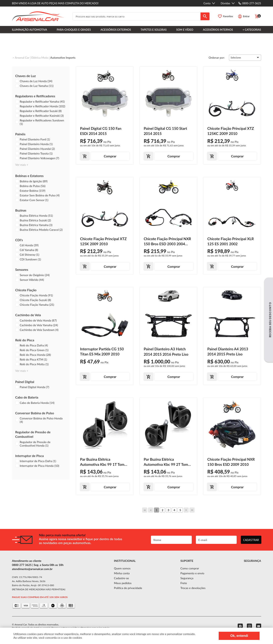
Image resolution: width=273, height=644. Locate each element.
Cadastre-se (121, 578)
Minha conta (122, 573)
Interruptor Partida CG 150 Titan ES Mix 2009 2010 (102, 351)
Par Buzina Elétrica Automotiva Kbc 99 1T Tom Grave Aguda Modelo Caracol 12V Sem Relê (104, 462)
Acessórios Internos (218, 30)
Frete (184, 583)
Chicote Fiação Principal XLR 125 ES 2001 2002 (231, 241)
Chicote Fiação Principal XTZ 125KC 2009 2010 (231, 131)
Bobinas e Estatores (30, 176)
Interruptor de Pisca (30, 456)
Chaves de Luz (26, 76)
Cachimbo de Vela (28, 315)
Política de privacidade (128, 588)
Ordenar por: (217, 57)
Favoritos (228, 16)
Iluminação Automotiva (30, 30)
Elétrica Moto (40, 58)
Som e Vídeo (185, 30)
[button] (245, 58)
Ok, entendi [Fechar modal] (239, 636)
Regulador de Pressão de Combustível (33, 434)
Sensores (22, 269)
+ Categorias (252, 30)
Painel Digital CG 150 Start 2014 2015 (165, 131)
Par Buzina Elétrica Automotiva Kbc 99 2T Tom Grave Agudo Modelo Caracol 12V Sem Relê (168, 462)
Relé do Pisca (25, 340)
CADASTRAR (251, 540)
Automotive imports (63, 58)
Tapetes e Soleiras (154, 30)
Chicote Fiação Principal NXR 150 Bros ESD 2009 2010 (231, 462)
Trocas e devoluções (193, 588)
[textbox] (137, 16)
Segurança (187, 578)
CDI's (19, 240)
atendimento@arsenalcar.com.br (32, 569)
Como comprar (190, 568)
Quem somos (122, 568)
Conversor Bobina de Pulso (35, 413)
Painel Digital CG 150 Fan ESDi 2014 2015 (101, 131)
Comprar (110, 156)
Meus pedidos (123, 583)
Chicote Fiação (26, 290)
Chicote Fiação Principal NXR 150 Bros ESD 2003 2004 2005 (167, 241)
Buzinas (21, 210)
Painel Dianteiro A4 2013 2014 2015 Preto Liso (228, 351)
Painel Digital (25, 382)
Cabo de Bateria (27, 397)
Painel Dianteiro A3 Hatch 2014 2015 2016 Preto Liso (166, 351)
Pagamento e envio (192, 573)
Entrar (246, 16)
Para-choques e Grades (74, 30)
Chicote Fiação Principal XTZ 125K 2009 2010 (103, 241)
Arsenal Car (22, 58)
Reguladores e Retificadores (35, 96)
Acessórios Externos (116, 30)
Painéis (20, 134)
